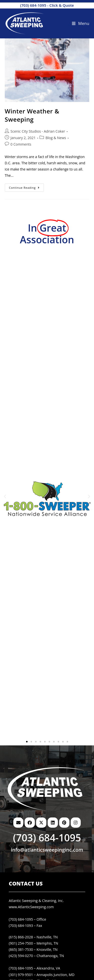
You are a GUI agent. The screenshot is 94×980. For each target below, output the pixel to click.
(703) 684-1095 (33, 5)
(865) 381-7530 (21, 949)
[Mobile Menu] (81, 23)
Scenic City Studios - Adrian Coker (38, 131)
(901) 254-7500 (21, 943)
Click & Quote (62, 5)
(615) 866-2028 (21, 937)
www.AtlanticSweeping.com (31, 907)
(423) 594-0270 (21, 956)
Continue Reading (26, 186)
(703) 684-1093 (21, 926)
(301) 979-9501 (21, 975)
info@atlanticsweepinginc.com (47, 850)
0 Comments (21, 144)
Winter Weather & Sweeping (32, 115)
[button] (5, 497)
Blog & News (56, 138)
